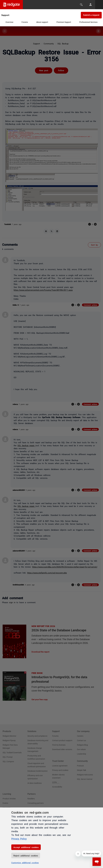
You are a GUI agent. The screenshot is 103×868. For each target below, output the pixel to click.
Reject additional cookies (26, 855)
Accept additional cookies (26, 847)
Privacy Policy (19, 839)
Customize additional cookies (25, 863)
